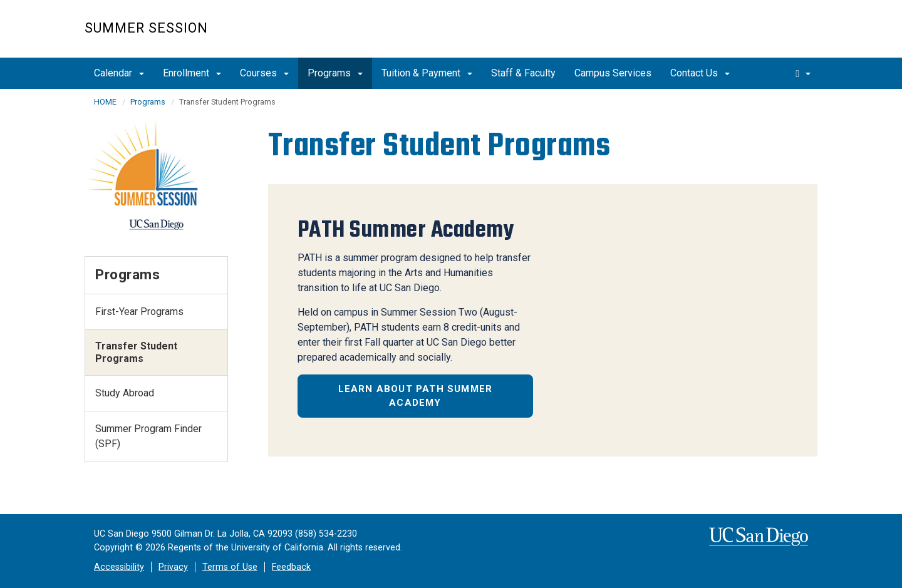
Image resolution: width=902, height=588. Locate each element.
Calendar (119, 73)
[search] (803, 73)
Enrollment (192, 73)
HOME (105, 102)
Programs (335, 73)
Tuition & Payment (427, 73)
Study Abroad (125, 393)
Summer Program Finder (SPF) (148, 436)
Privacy (173, 567)
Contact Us (700, 73)
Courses (264, 73)
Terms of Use (230, 567)
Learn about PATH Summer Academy (416, 396)
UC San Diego (746, 35)
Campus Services (613, 73)
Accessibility (119, 567)
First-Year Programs (139, 312)
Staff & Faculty (523, 73)
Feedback (291, 567)
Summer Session (146, 28)
